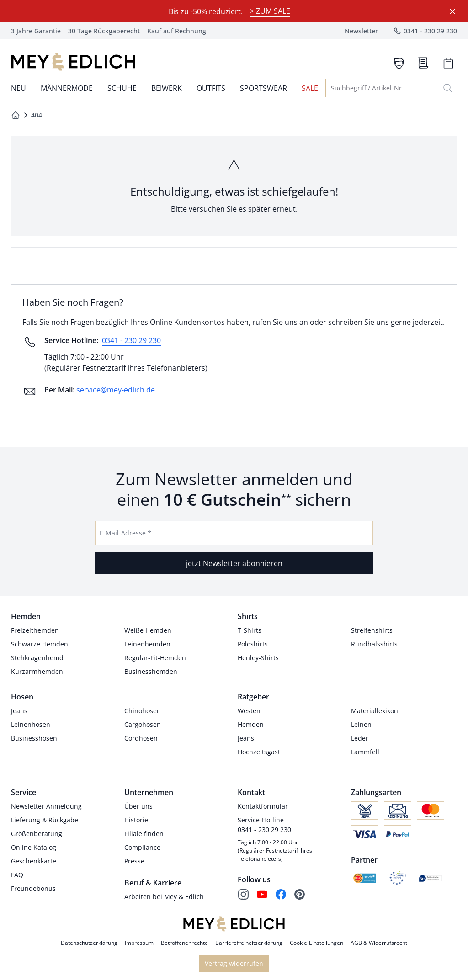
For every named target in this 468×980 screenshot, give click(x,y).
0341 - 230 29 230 (131, 340)
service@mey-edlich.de (116, 390)
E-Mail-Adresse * (125, 533)
